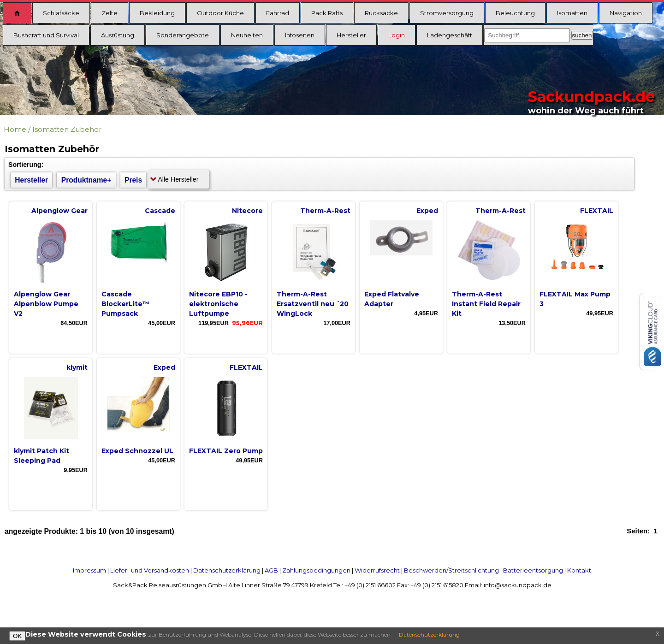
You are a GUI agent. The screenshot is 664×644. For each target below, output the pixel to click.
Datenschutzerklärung (227, 570)
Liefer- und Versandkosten (150, 570)
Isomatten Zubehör (67, 129)
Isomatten (572, 13)
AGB (271, 570)
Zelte (110, 13)
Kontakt (579, 570)
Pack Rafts (327, 13)
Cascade (160, 211)
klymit (77, 367)
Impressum (89, 570)
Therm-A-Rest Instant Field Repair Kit (486, 304)
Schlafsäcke (61, 13)
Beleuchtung (515, 13)
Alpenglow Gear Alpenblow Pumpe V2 (46, 304)
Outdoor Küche (220, 13)
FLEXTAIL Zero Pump (226, 451)
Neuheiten (247, 35)
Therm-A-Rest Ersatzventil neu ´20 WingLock (313, 304)
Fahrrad (278, 13)
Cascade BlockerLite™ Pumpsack (125, 304)
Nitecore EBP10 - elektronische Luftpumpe (218, 304)
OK (17, 636)
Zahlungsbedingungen (316, 570)
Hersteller (351, 35)
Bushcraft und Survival (46, 35)
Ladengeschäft (450, 35)
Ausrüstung (118, 35)
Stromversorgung (447, 13)
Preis (133, 180)
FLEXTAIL (597, 211)
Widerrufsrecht (377, 570)
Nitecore (247, 211)
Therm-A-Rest (325, 211)
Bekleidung (157, 13)
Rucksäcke (381, 13)
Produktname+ (86, 180)
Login (397, 35)
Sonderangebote (183, 35)
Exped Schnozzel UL (137, 451)
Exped (427, 211)
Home (15, 129)
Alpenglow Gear (59, 211)
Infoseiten (300, 35)
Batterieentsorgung (533, 570)
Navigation (626, 13)
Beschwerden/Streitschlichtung (451, 570)
